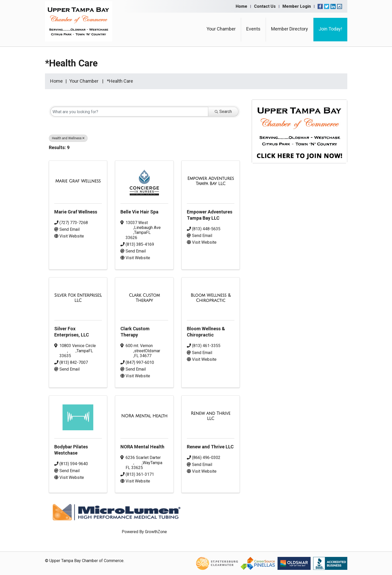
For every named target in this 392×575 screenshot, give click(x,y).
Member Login (297, 6)
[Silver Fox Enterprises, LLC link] (78, 298)
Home (241, 6)
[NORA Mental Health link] (144, 416)
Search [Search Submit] (223, 112)
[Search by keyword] (129, 112)
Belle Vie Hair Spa (139, 212)
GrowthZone (156, 532)
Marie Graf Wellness (76, 212)
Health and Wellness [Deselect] (68, 138)
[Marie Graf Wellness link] (78, 181)
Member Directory (290, 29)
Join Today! (330, 29)
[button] (232, 149)
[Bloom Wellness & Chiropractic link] (211, 298)
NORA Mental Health (142, 447)
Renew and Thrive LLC (210, 447)
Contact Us (265, 6)
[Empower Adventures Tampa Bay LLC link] (211, 181)
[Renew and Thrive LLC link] (211, 416)
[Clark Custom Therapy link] (144, 298)
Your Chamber (221, 29)
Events (253, 29)
